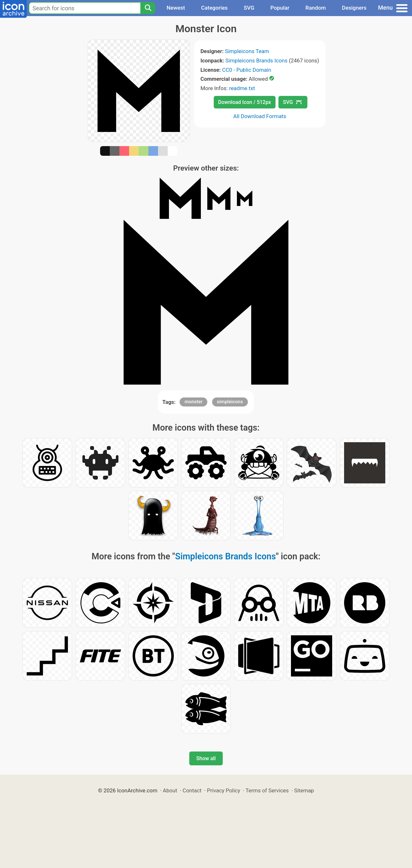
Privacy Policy (224, 790)
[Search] (148, 8)
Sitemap (304, 790)
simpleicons (230, 402)
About (170, 790)
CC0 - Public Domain (247, 70)
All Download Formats (260, 116)
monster (193, 402)
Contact (192, 790)
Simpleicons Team (247, 51)
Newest (176, 8)
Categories (215, 8)
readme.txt (242, 88)
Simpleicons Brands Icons (256, 61)
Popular (280, 8)
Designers (354, 8)
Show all (206, 758)
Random (316, 8)
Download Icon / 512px (245, 102)
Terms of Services (267, 790)
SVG (249, 8)
